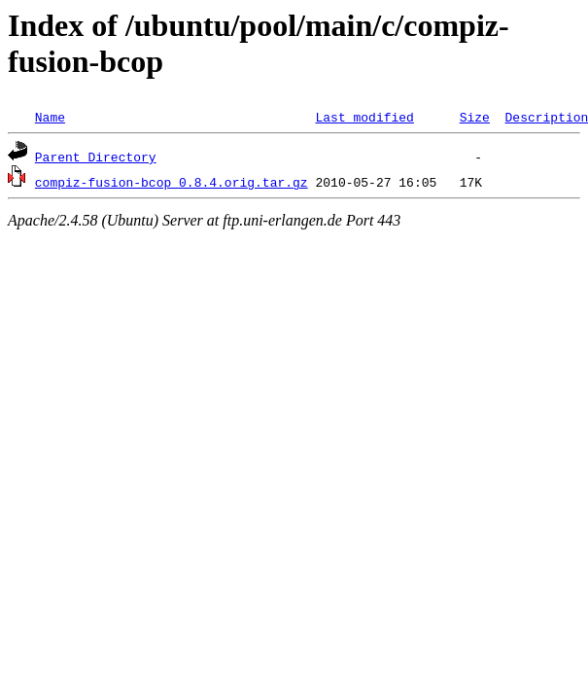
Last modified (364, 117)
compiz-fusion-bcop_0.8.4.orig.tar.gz (172, 182)
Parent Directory (96, 157)
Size (475, 117)
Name (50, 117)
